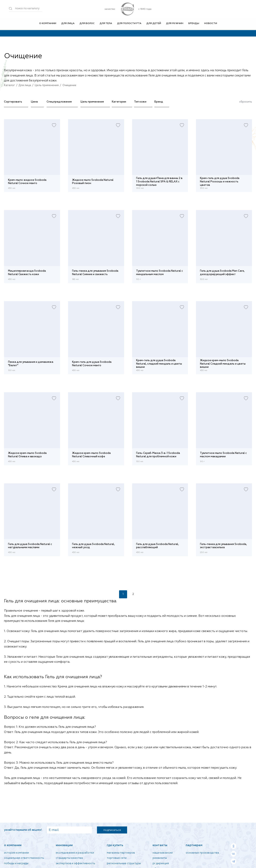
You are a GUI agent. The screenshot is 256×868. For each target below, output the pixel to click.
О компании (48, 24)
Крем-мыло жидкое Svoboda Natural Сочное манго (27, 182)
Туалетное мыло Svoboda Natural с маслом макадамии (223, 455)
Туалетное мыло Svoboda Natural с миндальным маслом (160, 273)
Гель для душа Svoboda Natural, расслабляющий (157, 546)
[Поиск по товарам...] (26, 9)
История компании (16, 853)
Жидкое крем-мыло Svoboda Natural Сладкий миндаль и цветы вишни (223, 364)
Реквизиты (160, 858)
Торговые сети (117, 858)
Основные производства (202, 853)
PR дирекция (161, 863)
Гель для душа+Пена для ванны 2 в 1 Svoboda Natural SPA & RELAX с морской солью (159, 182)
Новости (211, 24)
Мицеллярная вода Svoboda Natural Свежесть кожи (27, 273)
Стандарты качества (69, 858)
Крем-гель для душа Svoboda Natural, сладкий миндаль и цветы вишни (159, 364)
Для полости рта (129, 24)
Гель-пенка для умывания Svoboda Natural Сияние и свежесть (95, 273)
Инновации (64, 845)
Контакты (160, 845)
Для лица (68, 24)
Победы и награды (16, 863)
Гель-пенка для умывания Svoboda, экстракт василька (223, 546)
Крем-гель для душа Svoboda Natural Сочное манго (92, 364)
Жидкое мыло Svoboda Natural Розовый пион (93, 182)
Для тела (106, 24)
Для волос (87, 24)
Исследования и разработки (75, 853)
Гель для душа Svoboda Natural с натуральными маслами (30, 546)
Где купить (115, 845)
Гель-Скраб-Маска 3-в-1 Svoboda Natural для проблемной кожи (158, 455)
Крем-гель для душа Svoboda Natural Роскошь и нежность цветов (220, 182)
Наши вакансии (163, 853)
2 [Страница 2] (133, 594)
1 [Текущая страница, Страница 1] (123, 594)
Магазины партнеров (121, 853)
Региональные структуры (124, 863)
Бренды (194, 24)
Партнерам (194, 845)
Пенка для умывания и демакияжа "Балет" (31, 364)
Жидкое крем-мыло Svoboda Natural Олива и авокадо (27, 455)
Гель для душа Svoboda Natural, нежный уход (93, 546)
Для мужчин (175, 24)
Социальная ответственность (24, 858)
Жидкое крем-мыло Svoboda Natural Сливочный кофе (91, 455)
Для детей (154, 24)
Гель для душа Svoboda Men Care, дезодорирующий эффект (222, 273)
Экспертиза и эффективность (75, 863)
